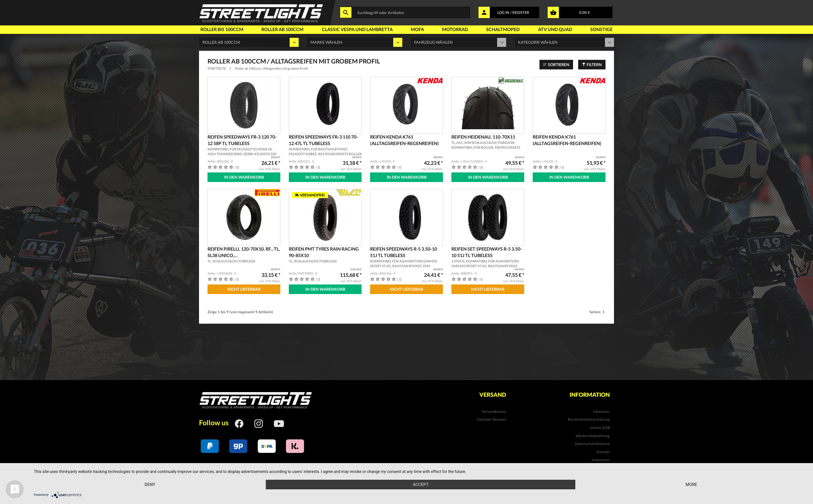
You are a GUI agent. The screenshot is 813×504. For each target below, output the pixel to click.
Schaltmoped (503, 29)
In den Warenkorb (244, 177)
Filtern (592, 64)
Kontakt (603, 452)
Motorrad (455, 29)
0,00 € (585, 12)
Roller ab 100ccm (282, 29)
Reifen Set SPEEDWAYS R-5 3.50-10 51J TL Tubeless (488, 257)
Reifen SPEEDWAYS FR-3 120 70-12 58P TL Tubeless (244, 145)
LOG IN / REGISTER (513, 12)
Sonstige (601, 29)
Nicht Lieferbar (244, 289)
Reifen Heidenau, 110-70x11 (488, 142)
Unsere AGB (600, 428)
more (691, 485)
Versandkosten (494, 411)
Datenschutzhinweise (592, 444)
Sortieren (556, 64)
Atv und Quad (555, 29)
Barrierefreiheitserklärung (589, 419)
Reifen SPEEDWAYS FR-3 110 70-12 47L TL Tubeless (325, 145)
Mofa (417, 29)
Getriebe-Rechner (492, 419)
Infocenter (601, 411)
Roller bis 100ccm (222, 29)
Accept (421, 485)
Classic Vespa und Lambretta (357, 29)
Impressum (601, 460)
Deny (150, 485)
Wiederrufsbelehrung (593, 436)
